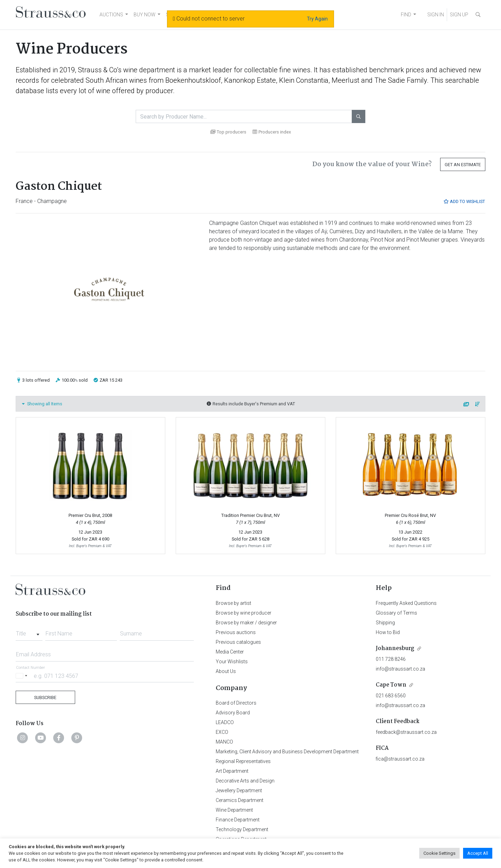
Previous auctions (236, 632)
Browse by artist (233, 603)
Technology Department (242, 829)
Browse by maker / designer (246, 623)
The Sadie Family (401, 80)
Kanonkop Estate (250, 80)
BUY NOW (145, 15)
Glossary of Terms (396, 613)
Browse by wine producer (244, 613)
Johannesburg (395, 648)
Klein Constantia (304, 80)
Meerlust (345, 80)
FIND (406, 15)
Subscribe (45, 697)
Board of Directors (236, 703)
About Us (226, 671)
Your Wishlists (232, 662)
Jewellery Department (239, 790)
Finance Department (238, 820)
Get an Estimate (463, 165)
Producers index (272, 132)
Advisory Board (233, 713)
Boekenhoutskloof (193, 80)
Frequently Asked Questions (406, 603)
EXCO (222, 732)
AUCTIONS (111, 15)
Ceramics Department (240, 800)
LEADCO (225, 722)
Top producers (228, 132)
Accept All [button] (478, 853)
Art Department (232, 771)
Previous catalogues (238, 642)
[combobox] (29, 632)
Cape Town (391, 685)
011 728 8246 (391, 659)
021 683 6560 (391, 696)
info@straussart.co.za (400, 669)
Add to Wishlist (464, 201)
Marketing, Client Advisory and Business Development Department (287, 752)
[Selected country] (23, 676)
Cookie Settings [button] (439, 853)
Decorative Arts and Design (245, 781)
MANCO (224, 742)
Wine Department (234, 810)
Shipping (385, 623)
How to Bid (388, 632)
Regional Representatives (243, 761)
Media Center (230, 652)
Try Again (317, 19)
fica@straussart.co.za (400, 759)
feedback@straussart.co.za (406, 732)
